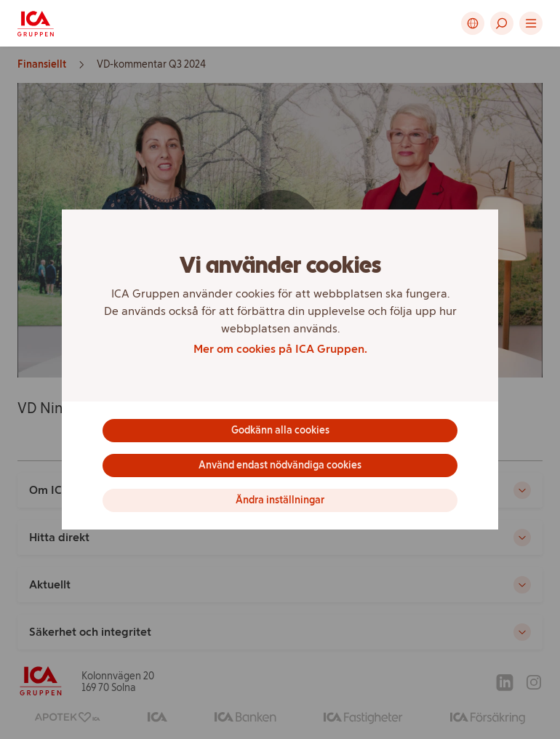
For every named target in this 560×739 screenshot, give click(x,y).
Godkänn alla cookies (280, 430)
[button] (502, 23)
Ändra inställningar (280, 500)
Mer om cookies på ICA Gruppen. (280, 349)
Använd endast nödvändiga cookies (280, 465)
